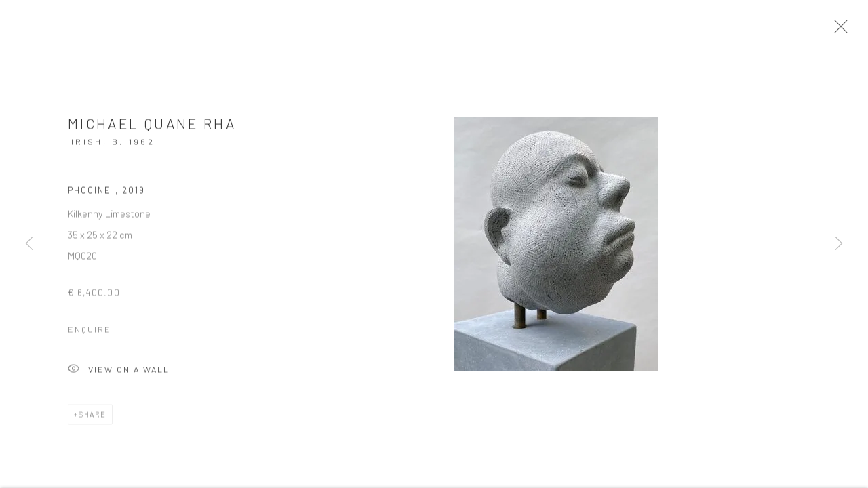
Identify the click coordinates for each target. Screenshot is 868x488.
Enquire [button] (90, 333)
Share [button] (93, 419)
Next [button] (839, 244)
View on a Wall (119, 374)
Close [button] (842, 30)
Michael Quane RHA (152, 128)
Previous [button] (29, 244)
